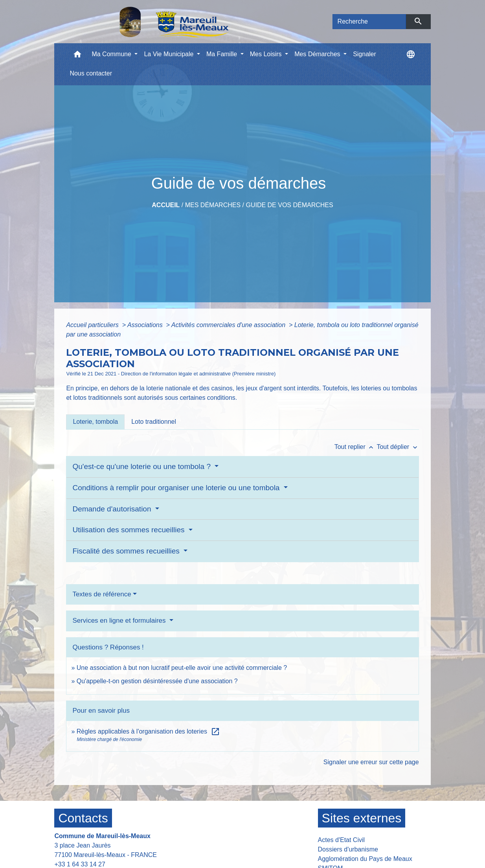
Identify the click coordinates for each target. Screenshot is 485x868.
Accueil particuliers (93, 325)
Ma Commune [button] (112, 54)
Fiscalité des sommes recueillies (127, 551)
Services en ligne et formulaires (120, 621)
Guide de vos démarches (289, 205)
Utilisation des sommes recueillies (129, 530)
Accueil (166, 205)
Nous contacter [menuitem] (91, 73)
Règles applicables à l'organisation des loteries (148, 731)
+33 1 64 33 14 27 (80, 864)
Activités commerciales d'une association (229, 325)
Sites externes (362, 818)
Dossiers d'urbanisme (348, 849)
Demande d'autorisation (113, 509)
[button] (77, 56)
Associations (146, 325)
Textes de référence (102, 594)
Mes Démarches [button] (318, 54)
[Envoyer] (418, 22)
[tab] (95, 422)
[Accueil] (154, 22)
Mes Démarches (213, 205)
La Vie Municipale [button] (169, 54)
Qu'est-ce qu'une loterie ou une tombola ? (142, 466)
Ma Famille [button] (223, 54)
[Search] (369, 22)
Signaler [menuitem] (365, 54)
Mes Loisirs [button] (267, 54)
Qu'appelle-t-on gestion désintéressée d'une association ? (157, 681)
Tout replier (356, 447)
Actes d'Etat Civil (342, 840)
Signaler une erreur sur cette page (371, 762)
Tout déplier (398, 447)
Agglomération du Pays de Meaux (365, 859)
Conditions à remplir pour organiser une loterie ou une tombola (177, 488)
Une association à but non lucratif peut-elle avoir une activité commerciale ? (182, 668)
